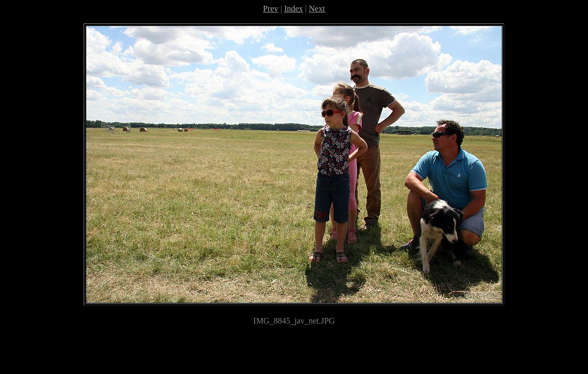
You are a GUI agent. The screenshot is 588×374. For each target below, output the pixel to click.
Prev (270, 9)
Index (293, 9)
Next (317, 9)
